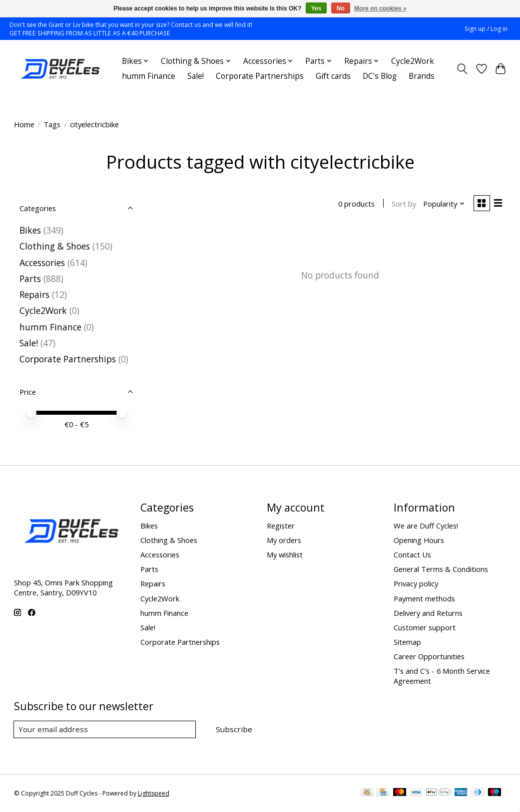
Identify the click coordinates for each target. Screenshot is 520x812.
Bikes (30, 230)
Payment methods (424, 598)
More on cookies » (380, 8)
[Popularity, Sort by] (442, 204)
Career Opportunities (429, 656)
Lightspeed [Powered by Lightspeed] (154, 793)
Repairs (34, 294)
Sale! (196, 76)
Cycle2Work (413, 61)
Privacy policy (416, 583)
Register (281, 526)
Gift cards (333, 76)
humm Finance (149, 76)
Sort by (402, 204)
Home (24, 124)
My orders (284, 540)
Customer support (425, 627)
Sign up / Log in (486, 29)
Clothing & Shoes (55, 246)
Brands (422, 76)
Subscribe (235, 729)
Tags (52, 124)
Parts (30, 278)
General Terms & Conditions (441, 569)
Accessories (42, 263)
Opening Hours (419, 540)
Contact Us (412, 554)
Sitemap (407, 642)
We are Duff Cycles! (426, 526)
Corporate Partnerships (260, 76)
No (341, 8)
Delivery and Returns (428, 613)
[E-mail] (106, 730)
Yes (316, 8)
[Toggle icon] (462, 69)
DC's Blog (380, 76)
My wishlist (285, 554)
